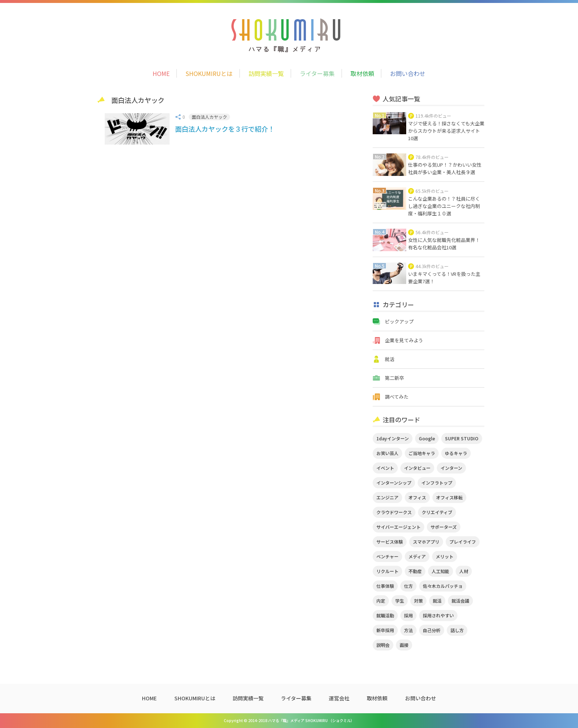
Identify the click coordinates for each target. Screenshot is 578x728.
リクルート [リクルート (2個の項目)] (387, 571)
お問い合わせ (408, 73)
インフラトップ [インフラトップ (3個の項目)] (437, 483)
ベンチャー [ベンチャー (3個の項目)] (387, 556)
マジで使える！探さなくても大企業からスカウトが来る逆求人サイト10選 (446, 131)
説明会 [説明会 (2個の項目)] (383, 645)
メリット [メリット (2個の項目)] (445, 556)
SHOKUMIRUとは (209, 73)
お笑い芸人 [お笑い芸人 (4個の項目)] (387, 453)
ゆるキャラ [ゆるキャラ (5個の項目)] (456, 453)
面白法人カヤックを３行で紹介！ (225, 129)
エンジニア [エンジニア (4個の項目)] (387, 497)
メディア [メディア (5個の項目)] (417, 556)
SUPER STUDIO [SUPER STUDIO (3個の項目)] (462, 438)
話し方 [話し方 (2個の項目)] (457, 630)
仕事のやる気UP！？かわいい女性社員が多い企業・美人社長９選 (445, 168)
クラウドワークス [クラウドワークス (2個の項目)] (394, 512)
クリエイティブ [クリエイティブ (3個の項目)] (437, 512)
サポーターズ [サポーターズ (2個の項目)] (444, 527)
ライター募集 (317, 73)
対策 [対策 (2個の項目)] (418, 601)
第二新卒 (394, 378)
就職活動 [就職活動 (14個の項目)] (385, 615)
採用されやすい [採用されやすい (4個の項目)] (438, 615)
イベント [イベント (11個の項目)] (385, 468)
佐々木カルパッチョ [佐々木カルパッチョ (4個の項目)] (443, 586)
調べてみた (397, 397)
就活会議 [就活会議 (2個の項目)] (460, 601)
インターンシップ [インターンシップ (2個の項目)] (394, 483)
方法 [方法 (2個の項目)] (408, 630)
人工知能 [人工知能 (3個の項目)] (441, 571)
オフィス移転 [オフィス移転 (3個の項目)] (449, 497)
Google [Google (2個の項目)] (427, 438)
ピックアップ (399, 321)
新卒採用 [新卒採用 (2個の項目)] (385, 630)
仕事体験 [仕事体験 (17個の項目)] (385, 586)
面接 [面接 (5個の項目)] (404, 645)
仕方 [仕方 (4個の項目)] (408, 586)
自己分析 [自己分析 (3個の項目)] (432, 630)
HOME (161, 73)
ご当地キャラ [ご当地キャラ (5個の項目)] (422, 453)
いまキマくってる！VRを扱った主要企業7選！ (444, 278)
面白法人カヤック (209, 117)
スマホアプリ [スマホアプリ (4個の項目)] (426, 542)
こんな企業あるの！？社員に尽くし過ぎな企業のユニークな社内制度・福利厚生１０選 (444, 206)
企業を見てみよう (404, 340)
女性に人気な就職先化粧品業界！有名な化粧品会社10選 (444, 244)
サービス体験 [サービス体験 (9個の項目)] (390, 542)
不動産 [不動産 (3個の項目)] (415, 571)
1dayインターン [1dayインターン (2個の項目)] (393, 438)
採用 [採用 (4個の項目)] (408, 615)
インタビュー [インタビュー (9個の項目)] (417, 468)
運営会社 (339, 698)
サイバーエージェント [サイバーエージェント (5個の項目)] (398, 527)
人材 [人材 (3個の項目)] (464, 571)
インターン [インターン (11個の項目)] (451, 468)
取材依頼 (362, 73)
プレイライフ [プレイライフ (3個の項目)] (463, 542)
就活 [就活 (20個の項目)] (437, 601)
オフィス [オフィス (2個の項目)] (417, 497)
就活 (390, 359)
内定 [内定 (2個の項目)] (381, 601)
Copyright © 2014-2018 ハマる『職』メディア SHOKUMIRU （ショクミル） (289, 720)
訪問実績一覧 (266, 73)
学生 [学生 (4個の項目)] (400, 601)
